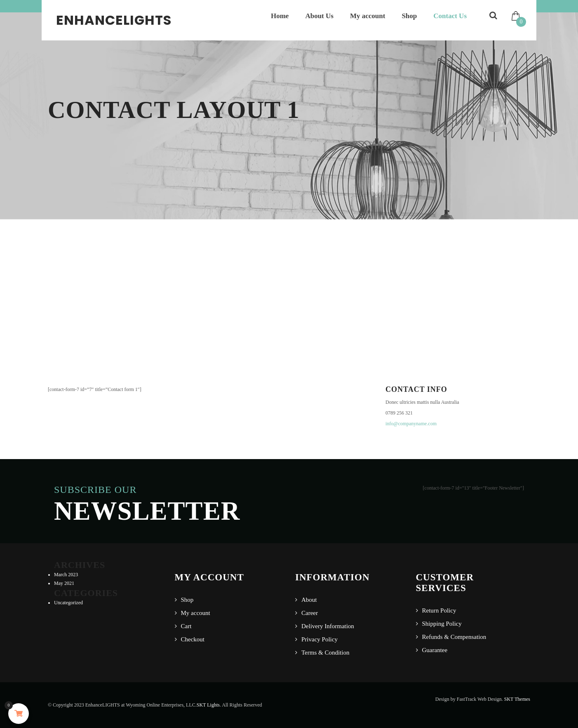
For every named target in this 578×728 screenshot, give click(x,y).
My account (368, 16)
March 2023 (66, 575)
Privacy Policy (320, 639)
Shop (409, 16)
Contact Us (450, 16)
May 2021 (64, 583)
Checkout (193, 639)
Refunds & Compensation (454, 637)
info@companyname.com (411, 424)
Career (310, 613)
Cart (186, 626)
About (309, 600)
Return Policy (439, 610)
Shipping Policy (442, 624)
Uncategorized (68, 603)
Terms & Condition (325, 653)
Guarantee (435, 650)
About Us (319, 16)
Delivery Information (328, 626)
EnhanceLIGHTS (114, 20)
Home (280, 16)
